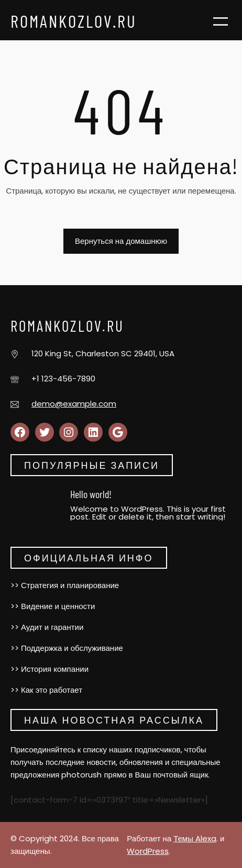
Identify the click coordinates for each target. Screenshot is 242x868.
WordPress (148, 851)
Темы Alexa (195, 838)
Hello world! (91, 494)
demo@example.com (74, 404)
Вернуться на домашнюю (121, 241)
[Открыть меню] (221, 21)
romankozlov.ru (74, 21)
